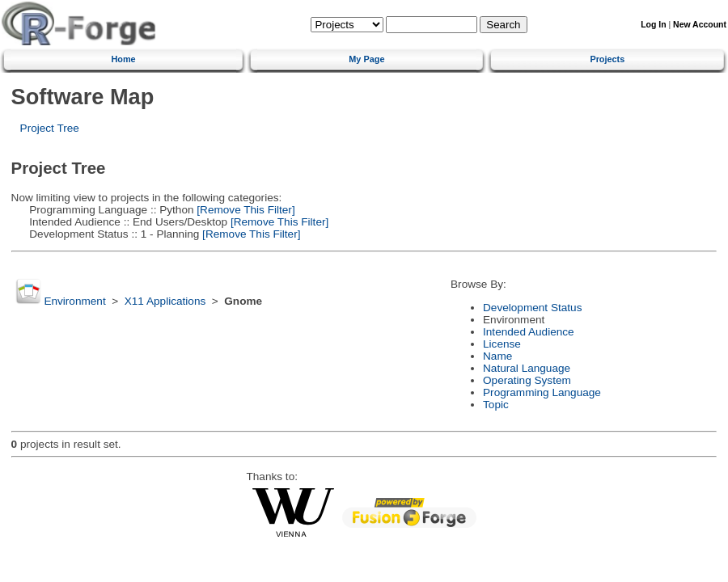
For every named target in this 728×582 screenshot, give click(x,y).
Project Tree (50, 128)
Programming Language (542, 392)
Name (497, 356)
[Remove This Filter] (245, 210)
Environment (74, 301)
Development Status (532, 308)
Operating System (527, 380)
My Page (366, 59)
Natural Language (527, 368)
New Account (700, 25)
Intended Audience (529, 332)
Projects (607, 59)
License (502, 344)
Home (123, 59)
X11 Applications (165, 301)
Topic (496, 405)
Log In (653, 25)
